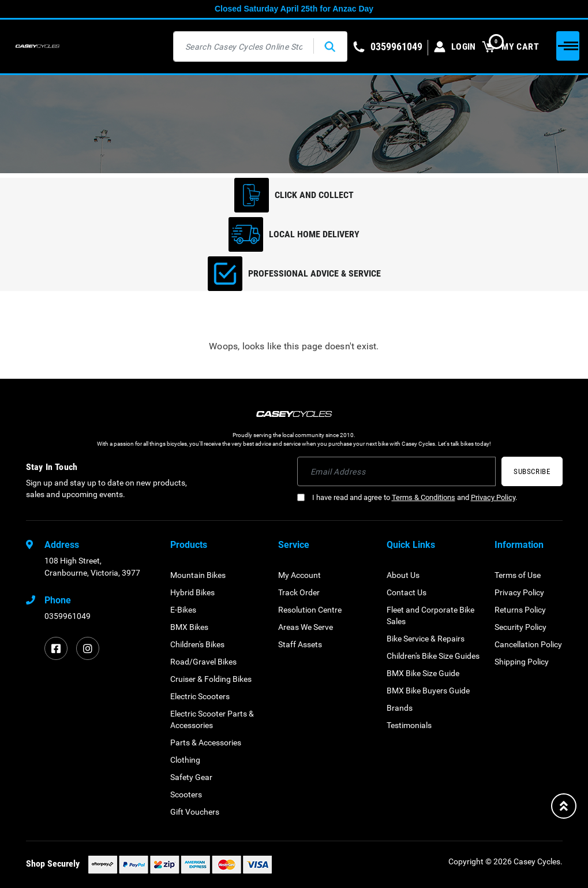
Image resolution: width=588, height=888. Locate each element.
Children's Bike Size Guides (433, 656)
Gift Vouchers (195, 812)
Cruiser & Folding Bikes (211, 679)
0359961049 (68, 616)
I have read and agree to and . (407, 497)
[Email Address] (397, 471)
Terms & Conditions (424, 497)
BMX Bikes (189, 627)
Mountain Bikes (198, 575)
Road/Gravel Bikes (203, 662)
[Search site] (330, 46)
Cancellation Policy (528, 644)
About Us (403, 575)
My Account (299, 575)
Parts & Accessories (206, 743)
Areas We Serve (306, 627)
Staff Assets (300, 644)
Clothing (185, 760)
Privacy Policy (493, 497)
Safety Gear (191, 777)
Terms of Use (518, 575)
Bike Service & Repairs (426, 639)
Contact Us (407, 592)
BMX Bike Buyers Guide (428, 691)
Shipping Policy (522, 662)
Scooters (186, 794)
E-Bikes (183, 610)
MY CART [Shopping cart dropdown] (510, 46)
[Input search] (244, 46)
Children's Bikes (197, 644)
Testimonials (409, 725)
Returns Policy (520, 610)
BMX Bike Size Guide (423, 673)
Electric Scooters (200, 696)
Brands (400, 708)
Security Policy (520, 627)
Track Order (299, 592)
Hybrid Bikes (192, 592)
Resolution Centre (310, 610)
